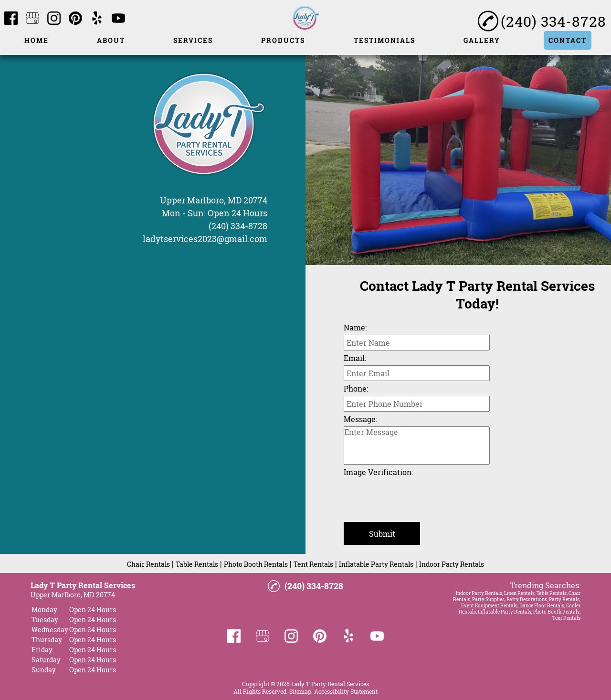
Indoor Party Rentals (452, 564)
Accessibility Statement (346, 691)
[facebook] (11, 19)
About (111, 40)
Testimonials (385, 40)
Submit (382, 534)
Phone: (356, 388)
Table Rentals (197, 564)
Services (193, 40)
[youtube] (118, 19)
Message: (360, 419)
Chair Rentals (148, 564)
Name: (355, 327)
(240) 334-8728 (238, 226)
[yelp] (97, 19)
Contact (568, 40)
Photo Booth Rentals (256, 564)
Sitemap (300, 691)
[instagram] (54, 19)
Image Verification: (378, 472)
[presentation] (416, 498)
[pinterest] (75, 19)
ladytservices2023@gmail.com (205, 239)
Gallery (482, 40)
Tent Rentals (313, 564)
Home (37, 40)
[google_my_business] (32, 19)
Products (283, 40)
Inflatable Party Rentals (376, 564)
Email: (355, 358)
